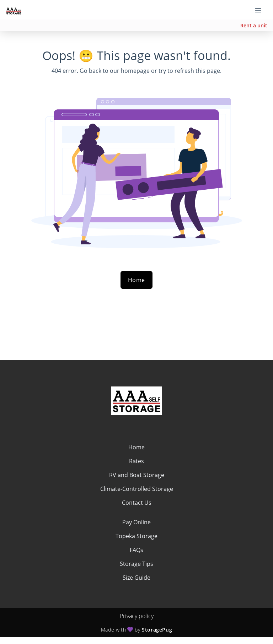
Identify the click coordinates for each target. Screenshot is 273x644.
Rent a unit (254, 25)
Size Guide (136, 578)
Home (136, 280)
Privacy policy (137, 616)
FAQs (136, 550)
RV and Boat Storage (137, 475)
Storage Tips (136, 564)
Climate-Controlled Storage (137, 489)
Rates (136, 461)
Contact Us (137, 503)
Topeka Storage (136, 536)
